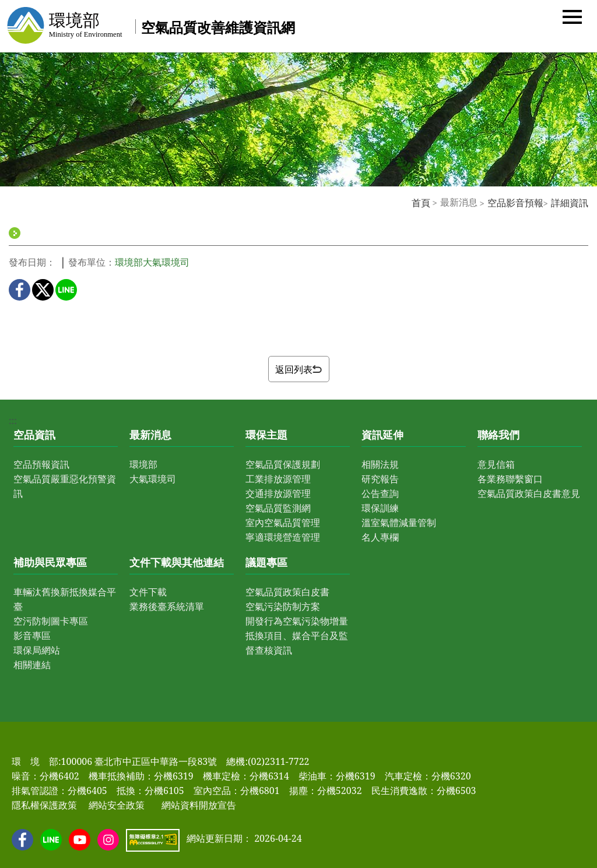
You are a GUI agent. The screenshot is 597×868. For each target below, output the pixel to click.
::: (405, 202)
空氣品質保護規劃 (283, 464)
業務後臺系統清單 (167, 606)
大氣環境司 (153, 479)
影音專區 (32, 636)
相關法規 (380, 464)
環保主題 (266, 435)
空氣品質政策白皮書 (287, 592)
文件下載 (148, 592)
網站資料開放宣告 (199, 805)
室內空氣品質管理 (283, 523)
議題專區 (266, 562)
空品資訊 (34, 435)
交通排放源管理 (278, 493)
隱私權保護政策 (44, 805)
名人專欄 (380, 537)
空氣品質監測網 (278, 508)
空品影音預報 (515, 203)
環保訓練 (380, 508)
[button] (572, 16)
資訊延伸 (382, 435)
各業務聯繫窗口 (510, 479)
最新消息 (150, 435)
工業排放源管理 (278, 479)
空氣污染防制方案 (283, 606)
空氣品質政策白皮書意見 (529, 493)
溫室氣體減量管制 (399, 523)
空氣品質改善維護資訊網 (218, 27)
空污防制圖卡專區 (51, 621)
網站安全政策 (117, 805)
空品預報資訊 (41, 464)
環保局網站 (37, 650)
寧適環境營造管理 (283, 537)
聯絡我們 (498, 435)
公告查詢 (380, 493)
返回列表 (298, 369)
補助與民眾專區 (50, 562)
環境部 (143, 464)
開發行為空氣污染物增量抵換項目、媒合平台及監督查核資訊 (297, 636)
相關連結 (32, 665)
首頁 (421, 203)
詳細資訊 (570, 203)
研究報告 (380, 479)
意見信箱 (496, 464)
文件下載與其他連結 (177, 562)
